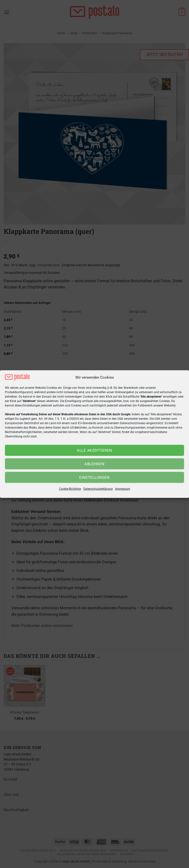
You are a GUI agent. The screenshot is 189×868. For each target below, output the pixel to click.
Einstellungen (94, 478)
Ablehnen (94, 464)
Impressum (123, 489)
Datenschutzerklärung (98, 489)
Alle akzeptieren (94, 450)
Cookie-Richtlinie (70, 489)
